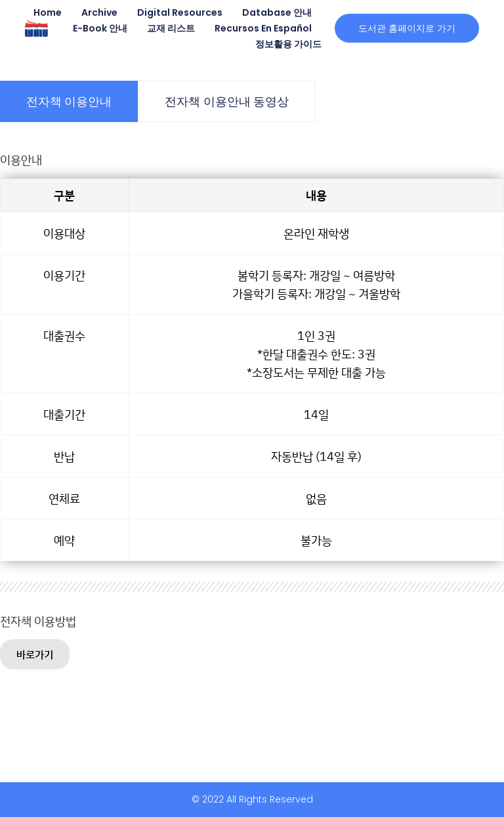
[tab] (69, 101)
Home (48, 12)
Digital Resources (180, 12)
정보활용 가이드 (288, 44)
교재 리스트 (171, 28)
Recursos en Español (263, 28)
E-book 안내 (100, 28)
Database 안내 (277, 12)
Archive (99, 12)
